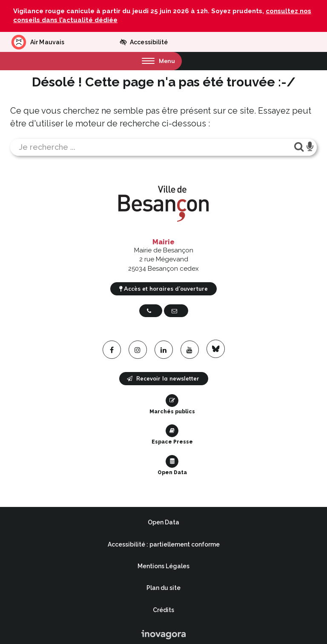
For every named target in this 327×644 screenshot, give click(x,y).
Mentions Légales (163, 566)
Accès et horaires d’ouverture (163, 289)
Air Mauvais (37, 42)
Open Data (172, 465)
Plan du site (163, 588)
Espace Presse (172, 435)
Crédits (163, 610)
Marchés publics (172, 404)
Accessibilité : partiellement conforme (164, 544)
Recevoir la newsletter (163, 378)
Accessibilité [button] (144, 42)
